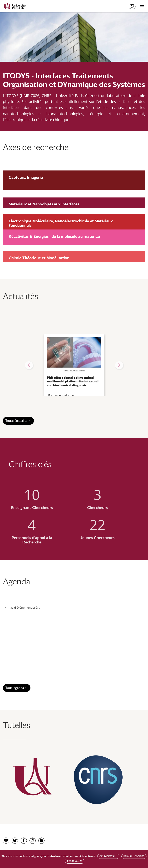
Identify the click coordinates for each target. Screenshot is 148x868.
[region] (74, 365)
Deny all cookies (134, 856)
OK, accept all (108, 856)
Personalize (75, 861)
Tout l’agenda (15, 688)
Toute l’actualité (16, 421)
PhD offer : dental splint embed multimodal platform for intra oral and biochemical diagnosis (73, 381)
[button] (29, 365)
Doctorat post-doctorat (62, 395)
